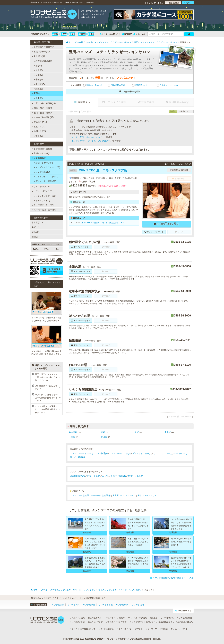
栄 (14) (38, 66)
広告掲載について (88, 629)
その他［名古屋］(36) (43, 117)
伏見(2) (97, 476)
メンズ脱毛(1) (101, 453)
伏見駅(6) (36, 232)
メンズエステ (39, 158)
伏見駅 (136, 432)
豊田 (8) (38, 98)
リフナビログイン (124, 629)
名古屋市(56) (39, 56)
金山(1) (105, 476)
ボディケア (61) (42, 201)
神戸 (64, 34)
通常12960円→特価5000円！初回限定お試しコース (103, 223)
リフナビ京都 (89, 605)
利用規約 (164, 629)
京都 (72, 34)
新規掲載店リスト (95, 618)
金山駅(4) (36, 237)
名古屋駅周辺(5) (77, 476)
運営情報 (139, 629)
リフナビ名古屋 (106, 605)
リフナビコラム (167, 618)
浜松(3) (140, 476)
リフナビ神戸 (73, 605)
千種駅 (72, 437)
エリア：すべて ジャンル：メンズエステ (91, 141)
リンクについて (136, 622)
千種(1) (114, 476)
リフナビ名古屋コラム (110, 34)
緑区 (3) (38, 89)
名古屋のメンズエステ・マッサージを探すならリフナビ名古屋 (113, 639)
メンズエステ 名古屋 (79, 496)
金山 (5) (38, 75)
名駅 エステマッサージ (148, 496)
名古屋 (82, 34)
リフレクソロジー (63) (45, 196)
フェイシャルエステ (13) (46, 177)
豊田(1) (131, 476)
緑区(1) (122, 476)
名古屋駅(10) (37, 223)
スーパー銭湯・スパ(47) (44, 210)
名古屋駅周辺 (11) (43, 61)
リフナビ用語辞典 (184, 618)
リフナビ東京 (122, 605)
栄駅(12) (35, 227)
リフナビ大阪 (58, 605)
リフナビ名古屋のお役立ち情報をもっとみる (172, 578)
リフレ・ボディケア (42, 191)
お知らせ (73, 629)
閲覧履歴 (127, 34)
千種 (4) (38, 80)
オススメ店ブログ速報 (137, 618)
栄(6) (89, 476)
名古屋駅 (73, 432)
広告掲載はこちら (167, 622)
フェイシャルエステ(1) (120, 453)
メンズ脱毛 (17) (42, 172)
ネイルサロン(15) (41, 187)
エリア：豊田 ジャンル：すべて (87, 137)
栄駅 (103, 432)
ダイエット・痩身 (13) (45, 181)
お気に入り (139, 34)
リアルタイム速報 (77, 618)
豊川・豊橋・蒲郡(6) (42, 113)
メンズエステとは (77, 622)
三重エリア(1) (39, 127)
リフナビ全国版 (39, 605)
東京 (91, 34)
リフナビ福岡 (138, 605)
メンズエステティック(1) (81, 453)
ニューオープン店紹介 (115, 618)
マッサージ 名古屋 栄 (101, 496)
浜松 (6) (38, 136)
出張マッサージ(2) (41, 52)
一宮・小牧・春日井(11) (44, 103)
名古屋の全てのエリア (43, 47)
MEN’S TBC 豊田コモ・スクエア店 (98, 170)
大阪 (55, 34)
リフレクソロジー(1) (163, 453)
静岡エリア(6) (39, 131)
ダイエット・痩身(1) (142, 453)
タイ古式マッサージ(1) (43, 205)
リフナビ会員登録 (106, 629)
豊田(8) (36, 93)
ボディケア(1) (181, 453)
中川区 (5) (39, 84)
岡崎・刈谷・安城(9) (42, 108)
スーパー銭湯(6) (77, 457)
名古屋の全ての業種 (42, 149)
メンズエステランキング (116, 622)
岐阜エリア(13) (40, 122)
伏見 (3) (38, 70)
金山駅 (168, 432)
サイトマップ (151, 629)
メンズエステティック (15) (47, 167)
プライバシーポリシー (180, 629)
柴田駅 (104, 437)
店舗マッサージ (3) (43, 163)
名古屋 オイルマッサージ (124, 496)
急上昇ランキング (95, 622)
